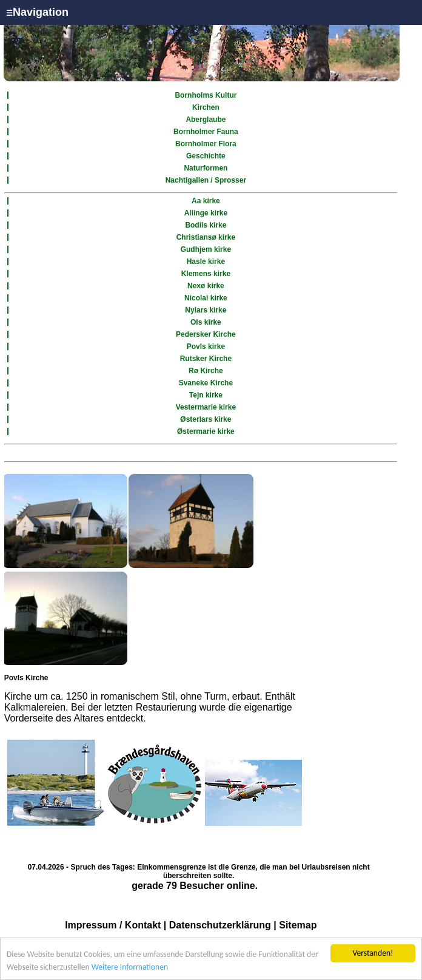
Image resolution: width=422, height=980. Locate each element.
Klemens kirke (206, 274)
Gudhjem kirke (206, 249)
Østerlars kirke (206, 419)
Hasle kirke (206, 262)
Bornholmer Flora (206, 144)
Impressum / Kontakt (113, 925)
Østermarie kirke (206, 431)
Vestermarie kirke (206, 407)
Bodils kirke (206, 225)
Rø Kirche (206, 371)
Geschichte (206, 156)
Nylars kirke (206, 310)
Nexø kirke (206, 286)
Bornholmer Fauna (206, 132)
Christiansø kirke (206, 237)
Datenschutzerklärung (220, 925)
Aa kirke (206, 201)
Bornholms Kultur (206, 95)
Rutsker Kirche (206, 359)
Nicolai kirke (206, 298)
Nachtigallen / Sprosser (206, 180)
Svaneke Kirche (206, 383)
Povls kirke (206, 346)
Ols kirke (206, 322)
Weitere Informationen (130, 967)
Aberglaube (206, 120)
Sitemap (298, 925)
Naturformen (206, 168)
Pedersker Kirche (206, 334)
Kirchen (206, 107)
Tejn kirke (206, 395)
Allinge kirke (206, 213)
